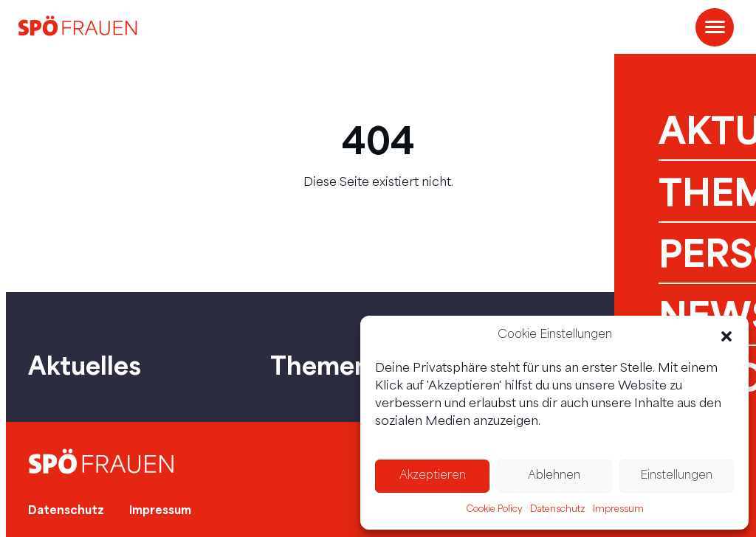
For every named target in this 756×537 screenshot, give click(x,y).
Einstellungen (676, 476)
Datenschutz (558, 510)
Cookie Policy (494, 510)
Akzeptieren (433, 476)
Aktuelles (85, 365)
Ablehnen (554, 476)
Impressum (618, 510)
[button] (726, 336)
